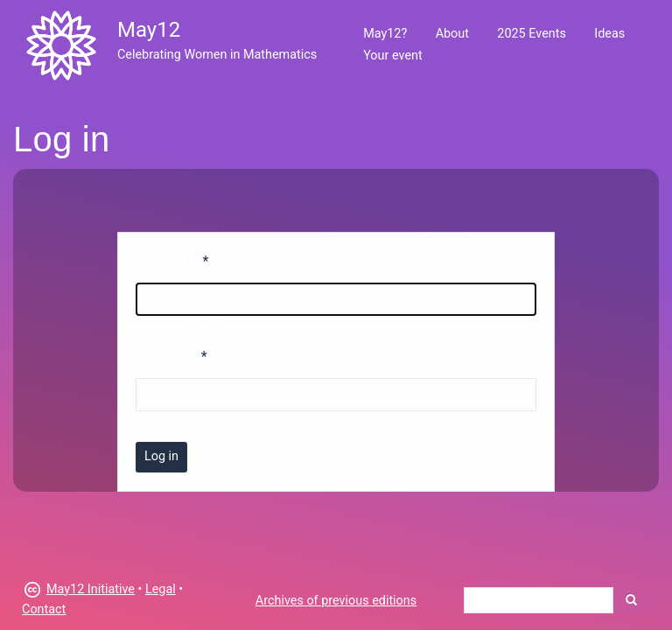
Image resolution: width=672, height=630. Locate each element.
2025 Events (532, 34)
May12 (149, 30)
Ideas (609, 34)
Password (167, 357)
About (452, 34)
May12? (385, 34)
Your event (392, 56)
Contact (44, 609)
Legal (161, 589)
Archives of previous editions (336, 601)
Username (168, 261)
